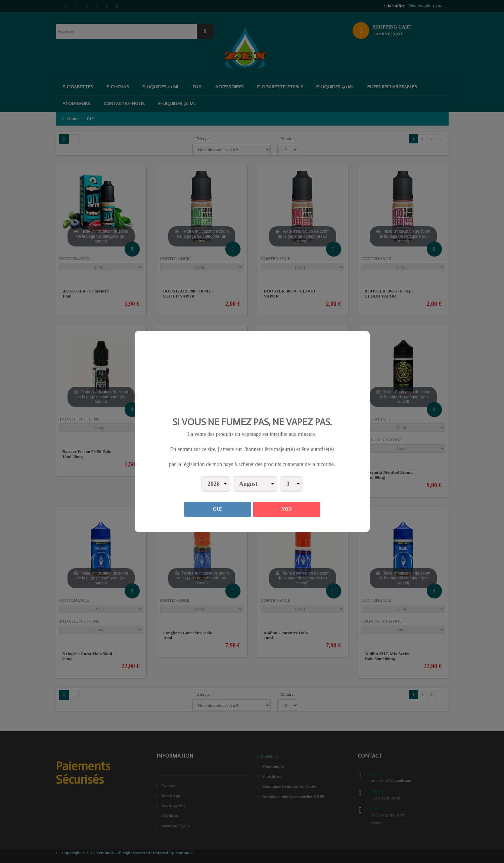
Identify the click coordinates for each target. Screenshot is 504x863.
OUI (217, 509)
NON (287, 509)
